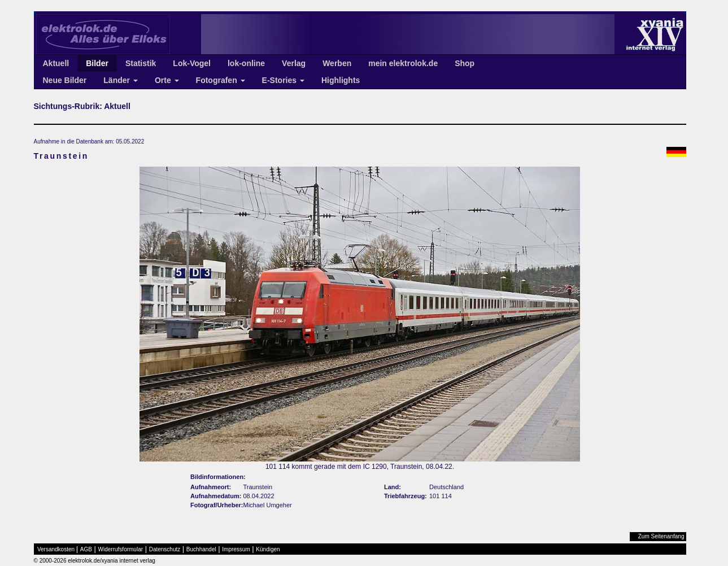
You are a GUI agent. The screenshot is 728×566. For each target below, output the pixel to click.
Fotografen (221, 80)
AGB (86, 549)
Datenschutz (165, 549)
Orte (167, 80)
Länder (121, 80)
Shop (465, 63)
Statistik (141, 63)
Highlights (341, 80)
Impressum (236, 549)
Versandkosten (56, 549)
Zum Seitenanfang (661, 536)
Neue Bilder (65, 80)
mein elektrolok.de (403, 63)
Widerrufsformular (121, 549)
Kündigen (268, 549)
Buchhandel (201, 549)
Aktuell (56, 63)
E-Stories (283, 80)
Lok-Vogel (192, 63)
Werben (337, 63)
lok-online (246, 63)
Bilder (97, 63)
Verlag (294, 63)
